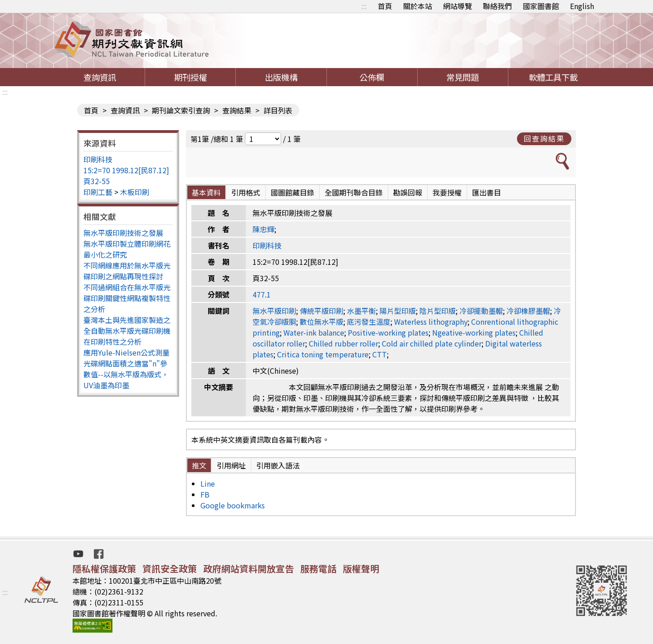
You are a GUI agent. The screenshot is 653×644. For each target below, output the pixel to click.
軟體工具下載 (553, 77)
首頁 (385, 6)
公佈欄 (372, 77)
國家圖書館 (541, 6)
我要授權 (447, 192)
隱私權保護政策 (104, 568)
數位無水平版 (322, 322)
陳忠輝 (263, 229)
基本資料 (206, 192)
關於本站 (418, 6)
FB (205, 494)
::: (364, 6)
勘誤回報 (408, 192)
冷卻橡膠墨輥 (528, 311)
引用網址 (231, 465)
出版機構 (281, 77)
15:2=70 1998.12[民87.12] (126, 170)
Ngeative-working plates (474, 332)
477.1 (262, 294)
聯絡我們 (497, 6)
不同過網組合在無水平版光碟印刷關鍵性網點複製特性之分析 (127, 298)
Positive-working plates (388, 332)
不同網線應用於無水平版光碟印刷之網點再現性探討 (127, 271)
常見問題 (463, 77)
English (582, 6)
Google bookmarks (233, 505)
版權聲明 (361, 568)
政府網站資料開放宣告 (249, 568)
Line (208, 483)
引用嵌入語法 (278, 465)
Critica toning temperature (323, 354)
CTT (380, 354)
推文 (199, 465)
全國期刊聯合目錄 (354, 192)
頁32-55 (97, 181)
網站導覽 (458, 6)
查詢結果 (237, 110)
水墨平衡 (361, 311)
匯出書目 (487, 192)
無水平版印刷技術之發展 (123, 233)
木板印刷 (135, 192)
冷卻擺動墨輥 (481, 311)
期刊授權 (190, 77)
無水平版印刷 (274, 311)
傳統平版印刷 (322, 311)
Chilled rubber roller (344, 343)
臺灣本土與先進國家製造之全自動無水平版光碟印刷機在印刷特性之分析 (127, 331)
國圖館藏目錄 (292, 192)
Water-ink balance (314, 332)
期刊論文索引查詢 (181, 110)
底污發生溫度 (369, 322)
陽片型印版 (398, 311)
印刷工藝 (98, 192)
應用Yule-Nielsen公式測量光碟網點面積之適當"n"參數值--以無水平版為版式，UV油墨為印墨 (127, 369)
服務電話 (318, 568)
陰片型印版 (438, 311)
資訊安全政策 (170, 568)
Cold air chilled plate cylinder (432, 343)
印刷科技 (98, 159)
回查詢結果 (544, 138)
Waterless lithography (431, 322)
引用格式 (246, 192)
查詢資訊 (100, 77)
